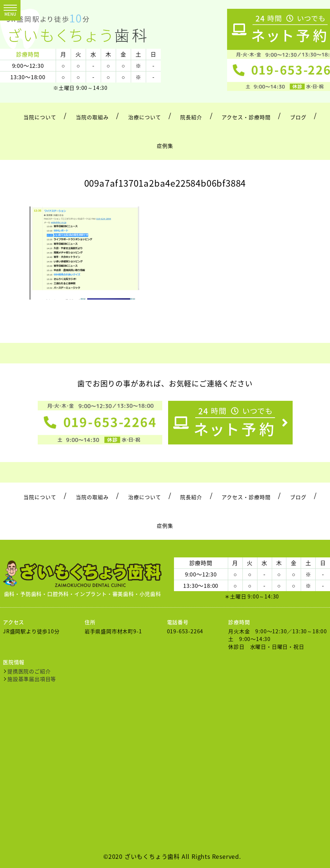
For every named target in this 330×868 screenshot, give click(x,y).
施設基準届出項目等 (32, 679)
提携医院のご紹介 (29, 671)
